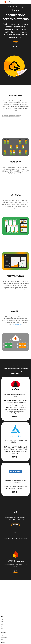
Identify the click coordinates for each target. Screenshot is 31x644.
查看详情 (15, 417)
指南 (2, 619)
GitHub (3, 629)
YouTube (3, 642)
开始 (15, 43)
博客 (2, 635)
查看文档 (15, 47)
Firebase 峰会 (4, 638)
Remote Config (17, 324)
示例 (2, 624)
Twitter (3, 640)
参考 (2, 622)
